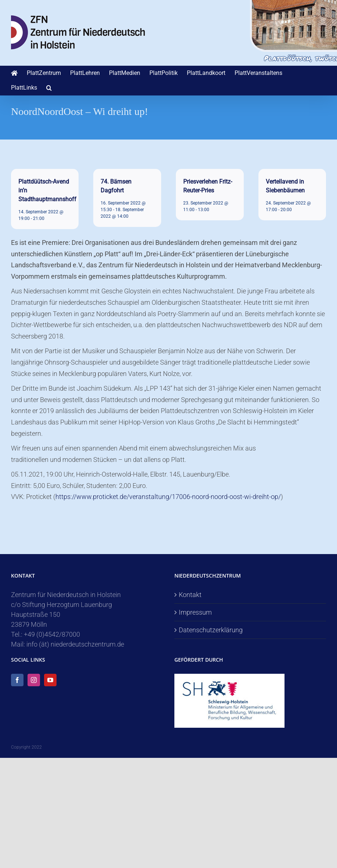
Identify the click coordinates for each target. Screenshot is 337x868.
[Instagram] (34, 680)
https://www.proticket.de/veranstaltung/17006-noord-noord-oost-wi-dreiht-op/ (168, 497)
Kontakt (190, 595)
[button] (49, 88)
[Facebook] (17, 680)
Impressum (195, 612)
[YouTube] (50, 680)
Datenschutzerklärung (211, 630)
